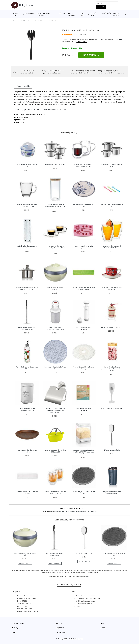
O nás (102, 623)
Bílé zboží (83, 14)
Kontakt (102, 628)
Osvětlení (106, 13)
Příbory (88, 511)
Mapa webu (60, 628)
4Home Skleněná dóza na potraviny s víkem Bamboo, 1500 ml (55, 206)
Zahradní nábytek (116, 14)
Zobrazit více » (82, 42)
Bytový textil (16, 14)
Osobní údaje (61, 632)
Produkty (20, 21)
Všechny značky (18, 623)
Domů (15, 21)
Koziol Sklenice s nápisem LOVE (112, 409)
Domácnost (30, 13)
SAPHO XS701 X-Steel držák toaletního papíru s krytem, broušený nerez (55, 410)
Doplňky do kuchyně (69, 511)
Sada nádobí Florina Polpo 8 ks (55, 165)
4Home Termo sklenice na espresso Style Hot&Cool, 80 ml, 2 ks (55, 248)
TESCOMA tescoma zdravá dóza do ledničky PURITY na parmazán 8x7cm (84, 452)
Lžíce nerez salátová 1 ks (112, 450)
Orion (120, 39)
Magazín (59, 623)
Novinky (15, 628)
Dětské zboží (93, 14)
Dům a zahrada (71, 14)
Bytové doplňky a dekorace (44, 14)
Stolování (94, 511)
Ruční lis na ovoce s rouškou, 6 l (112, 327)
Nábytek (62, 13)
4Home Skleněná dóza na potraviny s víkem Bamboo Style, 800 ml (112, 369)
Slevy (14, 632)
